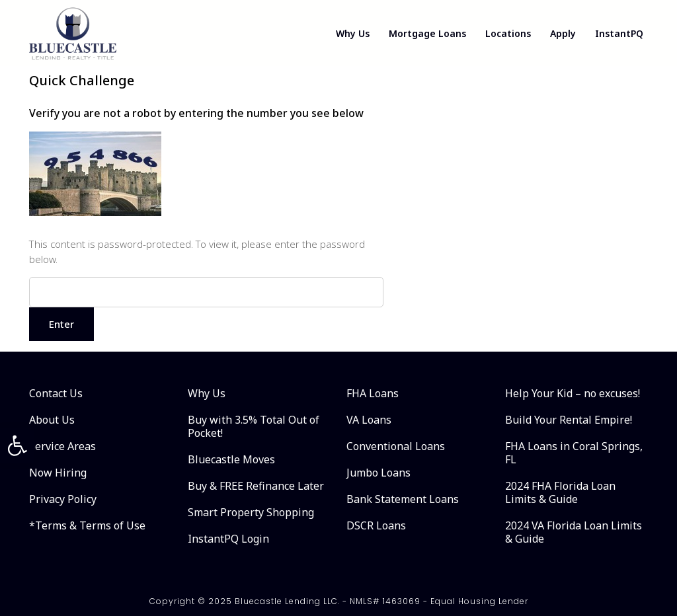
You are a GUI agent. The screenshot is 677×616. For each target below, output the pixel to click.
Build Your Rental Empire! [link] (569, 420)
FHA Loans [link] (373, 393)
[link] (17, 445)
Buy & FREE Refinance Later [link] (256, 486)
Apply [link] (563, 33)
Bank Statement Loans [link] (403, 499)
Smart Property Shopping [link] (251, 512)
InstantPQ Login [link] (228, 539)
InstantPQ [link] (620, 33)
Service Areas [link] (62, 446)
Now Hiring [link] (58, 473)
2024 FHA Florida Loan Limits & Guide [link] (560, 492)
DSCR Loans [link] (376, 525)
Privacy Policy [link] (63, 499)
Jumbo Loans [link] (378, 473)
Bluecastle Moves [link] (231, 459)
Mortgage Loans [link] (426, 33)
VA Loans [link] (369, 420)
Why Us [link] (351, 33)
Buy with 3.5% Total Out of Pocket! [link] (254, 426)
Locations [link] (507, 33)
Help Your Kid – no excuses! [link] (573, 393)
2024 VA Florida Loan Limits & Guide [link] (574, 532)
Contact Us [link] (56, 393)
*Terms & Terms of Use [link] (87, 525)
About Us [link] (52, 420)
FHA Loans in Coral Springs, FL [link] (574, 453)
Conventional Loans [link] (396, 446)
